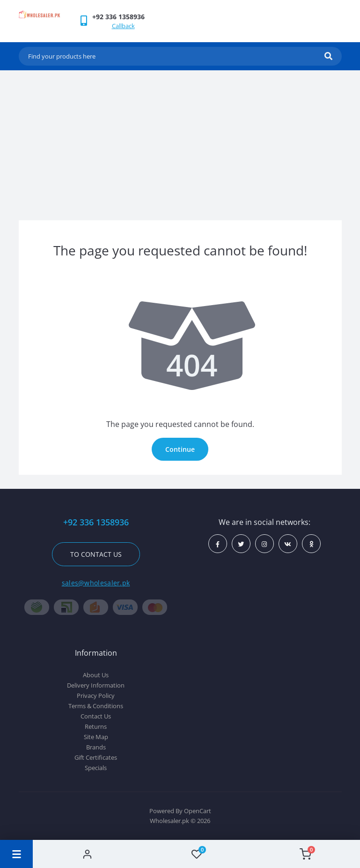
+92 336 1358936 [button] (96, 522)
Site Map (96, 737)
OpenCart (198, 811)
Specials (96, 768)
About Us (96, 675)
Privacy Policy (96, 696)
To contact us (96, 554)
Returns (96, 726)
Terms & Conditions (96, 706)
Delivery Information (96, 685)
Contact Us (96, 716)
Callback (123, 26)
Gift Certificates (96, 757)
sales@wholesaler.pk (96, 583)
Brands (96, 747)
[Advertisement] (180, 141)
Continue (180, 449)
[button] (118, 17)
